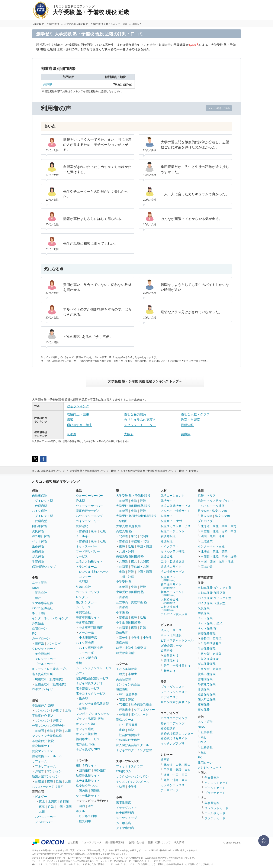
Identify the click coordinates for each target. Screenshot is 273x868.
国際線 (95, 791)
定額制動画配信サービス (92, 678)
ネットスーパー (86, 546)
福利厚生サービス (88, 739)
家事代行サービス (88, 511)
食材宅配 (82, 526)
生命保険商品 (207, 649)
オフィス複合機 (86, 734)
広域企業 (207, 541)
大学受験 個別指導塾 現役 (133, 506)
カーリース (83, 607)
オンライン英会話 (128, 684)
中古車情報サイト (88, 617)
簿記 (131, 699)
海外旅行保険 (41, 536)
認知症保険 (205, 679)
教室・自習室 (190, 420)
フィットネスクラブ (129, 766)
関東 (187, 765)
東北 (42, 801)
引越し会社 (83, 587)
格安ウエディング (173, 723)
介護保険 (204, 689)
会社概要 (73, 842)
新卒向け (170, 671)
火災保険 (38, 531)
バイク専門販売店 (91, 648)
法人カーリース (171, 630)
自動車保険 (39, 496)
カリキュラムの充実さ (140, 420)
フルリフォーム (45, 766)
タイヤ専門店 (125, 828)
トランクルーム (86, 567)
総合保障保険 (207, 694)
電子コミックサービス (91, 693)
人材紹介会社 (170, 601)
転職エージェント (173, 531)
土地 (68, 710)
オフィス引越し (86, 724)
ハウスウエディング (174, 718)
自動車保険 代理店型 (212, 593)
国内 (82, 806)
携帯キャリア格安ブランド (216, 501)
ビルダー (41, 797)
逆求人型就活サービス (176, 506)
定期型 (217, 638)
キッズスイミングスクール (133, 782)
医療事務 (132, 694)
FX (34, 634)
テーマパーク (170, 790)
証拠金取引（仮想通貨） (51, 684)
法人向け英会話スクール (132, 745)
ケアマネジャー (144, 710)
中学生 (135, 638)
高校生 (123, 638)
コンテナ (85, 577)
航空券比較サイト (88, 775)
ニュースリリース (91, 842)
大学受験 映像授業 (128, 526)
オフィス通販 (85, 729)
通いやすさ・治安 (80, 425)
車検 (79, 663)
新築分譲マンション (45, 776)
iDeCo (202, 742)
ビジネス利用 (88, 816)
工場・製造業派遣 (173, 561)
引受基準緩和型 (211, 644)
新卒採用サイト (171, 586)
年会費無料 (42, 654)
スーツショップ (126, 818)
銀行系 (39, 644)
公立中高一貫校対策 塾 (131, 602)
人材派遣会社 (170, 608)
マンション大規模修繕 (47, 736)
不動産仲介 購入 (43, 716)
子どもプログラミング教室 (134, 750)
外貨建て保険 (207, 684)
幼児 (122, 674)
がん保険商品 (207, 664)
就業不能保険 (207, 674)
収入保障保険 (210, 659)
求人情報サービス (173, 572)
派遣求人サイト (171, 567)
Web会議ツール (171, 645)
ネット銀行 (39, 613)
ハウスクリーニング (89, 516)
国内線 (83, 791)
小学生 (147, 638)
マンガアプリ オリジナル (93, 714)
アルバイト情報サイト (176, 511)
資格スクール (125, 720)
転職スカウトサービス (176, 526)
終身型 (205, 638)
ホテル (80, 811)
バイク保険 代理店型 (212, 603)
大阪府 (129, 434)
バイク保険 (39, 511)
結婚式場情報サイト (174, 738)
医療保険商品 (207, 634)
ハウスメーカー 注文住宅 (48, 787)
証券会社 (41, 593)
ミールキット (85, 536)
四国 (204, 536)
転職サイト (168, 516)
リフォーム (39, 761)
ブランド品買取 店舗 (90, 719)
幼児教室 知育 (125, 653)
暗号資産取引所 (42, 674)
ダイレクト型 (44, 501)
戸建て (57, 710)
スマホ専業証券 (42, 603)
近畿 (59, 731)
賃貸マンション (42, 751)
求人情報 (179, 842)
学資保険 (38, 561)
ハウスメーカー (45, 817)
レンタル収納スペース (94, 572)
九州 (68, 731)
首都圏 (39, 731)
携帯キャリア (207, 496)
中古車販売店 (85, 622)
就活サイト (168, 501)
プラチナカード (215, 793)
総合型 (83, 699)
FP (121, 694)
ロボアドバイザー (44, 689)
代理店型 (41, 506)
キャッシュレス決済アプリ (50, 669)
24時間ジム (124, 771)
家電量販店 (123, 803)
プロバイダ (205, 521)
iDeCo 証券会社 (43, 608)
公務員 (123, 715)
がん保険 (38, 556)
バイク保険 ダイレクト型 (215, 598)
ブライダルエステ (173, 687)
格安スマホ (222, 516)
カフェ (80, 673)
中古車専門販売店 (91, 628)
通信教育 (122, 632)
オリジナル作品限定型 (94, 704)
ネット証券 (39, 583)
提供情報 (187, 425)
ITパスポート (140, 715)
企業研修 (167, 650)
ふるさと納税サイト (89, 561)
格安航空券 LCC (87, 786)
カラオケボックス (173, 785)
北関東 (52, 801)
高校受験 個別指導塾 (130, 556)
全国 (184, 780)
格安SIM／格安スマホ (212, 511)
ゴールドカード (45, 664)
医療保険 (38, 551)
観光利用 (85, 821)
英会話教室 (123, 679)
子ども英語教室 (126, 669)
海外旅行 (100, 770)
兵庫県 (48, 84)
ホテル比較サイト (88, 781)
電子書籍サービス (88, 688)
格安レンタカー (86, 602)
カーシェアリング (88, 592)
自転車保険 (39, 526)
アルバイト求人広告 (174, 614)
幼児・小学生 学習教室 (131, 648)
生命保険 (38, 546)
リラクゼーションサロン (132, 776)
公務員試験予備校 (128, 740)
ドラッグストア (126, 808)
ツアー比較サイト (88, 796)
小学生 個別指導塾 (128, 622)
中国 (234, 531)
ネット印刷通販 (171, 635)
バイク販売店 (85, 643)
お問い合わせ (136, 842)
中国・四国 (64, 807)
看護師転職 (168, 536)
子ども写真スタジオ (89, 683)
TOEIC (124, 705)
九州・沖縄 (126, 551)
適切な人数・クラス (195, 414)
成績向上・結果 (78, 414)
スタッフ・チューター (140, 425)
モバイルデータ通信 (211, 506)
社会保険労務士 (141, 705)
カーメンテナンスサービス (94, 668)
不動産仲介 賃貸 (43, 741)
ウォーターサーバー (89, 496)
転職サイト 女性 (171, 521)
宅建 (122, 699)
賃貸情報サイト (42, 746)
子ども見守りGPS (88, 749)
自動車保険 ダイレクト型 (215, 588)
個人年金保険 (207, 699)
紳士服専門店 (125, 813)
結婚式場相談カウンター (177, 733)
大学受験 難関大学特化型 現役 (136, 516)
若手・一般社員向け (177, 666)
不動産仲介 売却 (43, 705)
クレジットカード (44, 649)
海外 (91, 806)
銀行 (38, 598)
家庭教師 (122, 643)
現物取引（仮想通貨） (50, 679)
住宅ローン (39, 628)
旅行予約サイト (86, 765)
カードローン (41, 638)
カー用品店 (123, 823)
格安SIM (206, 516)
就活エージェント (173, 496)
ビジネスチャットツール (177, 640)
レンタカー (83, 597)
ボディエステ (170, 697)
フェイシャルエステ (174, 692)
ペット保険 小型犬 (210, 623)
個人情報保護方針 (115, 842)
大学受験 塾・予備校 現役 (133, 496)
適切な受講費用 (135, 414)
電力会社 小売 (85, 744)
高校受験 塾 (124, 531)
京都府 (72, 434)
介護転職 (167, 541)
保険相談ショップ (44, 567)
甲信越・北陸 (140, 541)
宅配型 (83, 582)
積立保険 (204, 710)
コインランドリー (88, 521)
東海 (50, 731)
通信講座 (122, 689)
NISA (36, 588)
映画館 (165, 760)
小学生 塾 (122, 612)
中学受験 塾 (124, 582)
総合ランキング (78, 406)
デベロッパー (44, 822)
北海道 (123, 536)
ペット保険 (39, 541)
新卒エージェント (173, 593)
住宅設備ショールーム (47, 756)
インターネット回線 (211, 546)
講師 (70, 420)
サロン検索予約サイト (176, 702)
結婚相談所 (168, 728)
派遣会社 (167, 556)
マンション (42, 710)
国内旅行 (85, 770)
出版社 (83, 709)
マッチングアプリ (173, 744)
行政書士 (125, 710)
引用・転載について (159, 842)
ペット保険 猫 (207, 628)
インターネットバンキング (50, 618)
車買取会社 (83, 612)
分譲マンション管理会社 (48, 726)
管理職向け (171, 661)
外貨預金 (38, 623)
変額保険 (204, 705)
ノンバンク (54, 644)
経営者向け (171, 655)
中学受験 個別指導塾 (130, 592)
